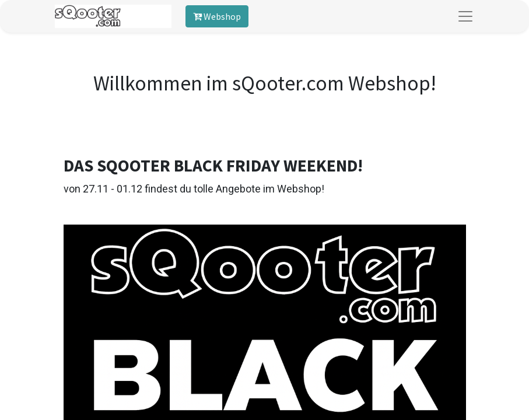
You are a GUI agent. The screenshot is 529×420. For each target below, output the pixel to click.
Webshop (217, 16)
